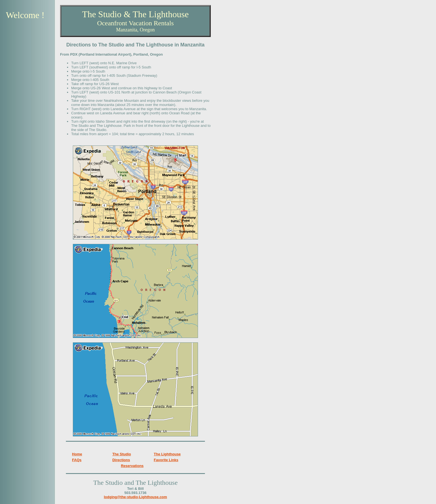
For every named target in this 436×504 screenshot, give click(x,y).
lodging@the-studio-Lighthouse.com (135, 497)
